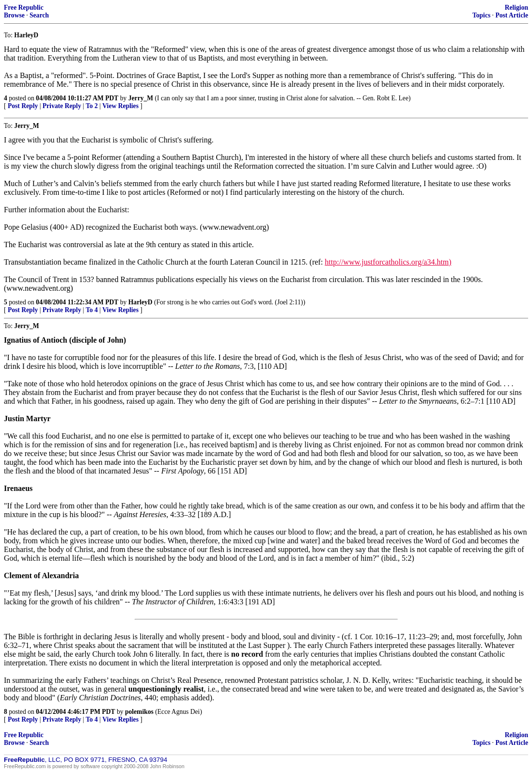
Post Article (512, 15)
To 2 (92, 106)
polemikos (139, 712)
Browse (14, 15)
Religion (516, 8)
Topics (481, 15)
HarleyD (141, 302)
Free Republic (24, 8)
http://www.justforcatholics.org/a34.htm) (388, 262)
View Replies (120, 106)
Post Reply (23, 106)
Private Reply (62, 106)
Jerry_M (141, 98)
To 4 (92, 310)
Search (39, 15)
